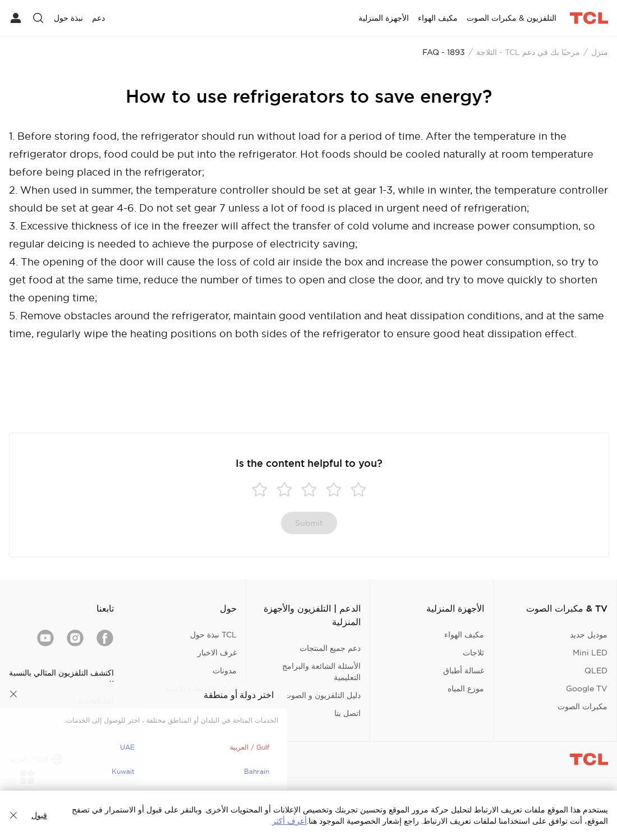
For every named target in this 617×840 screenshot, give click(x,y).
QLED (596, 671)
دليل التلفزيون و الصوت (322, 695)
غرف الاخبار (217, 653)
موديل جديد (589, 635)
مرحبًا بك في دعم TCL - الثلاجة (528, 52)
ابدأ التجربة (96, 700)
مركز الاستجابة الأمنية (201, 688)
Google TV (587, 688)
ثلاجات (473, 653)
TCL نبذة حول (213, 635)
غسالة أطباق (464, 671)
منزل (600, 52)
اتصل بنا (347, 713)
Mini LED (590, 653)
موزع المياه (466, 688)
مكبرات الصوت (583, 706)
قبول (39, 815)
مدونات (225, 671)
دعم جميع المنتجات (330, 648)
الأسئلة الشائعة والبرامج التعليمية (321, 672)
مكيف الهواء (464, 635)
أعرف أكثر (289, 821)
